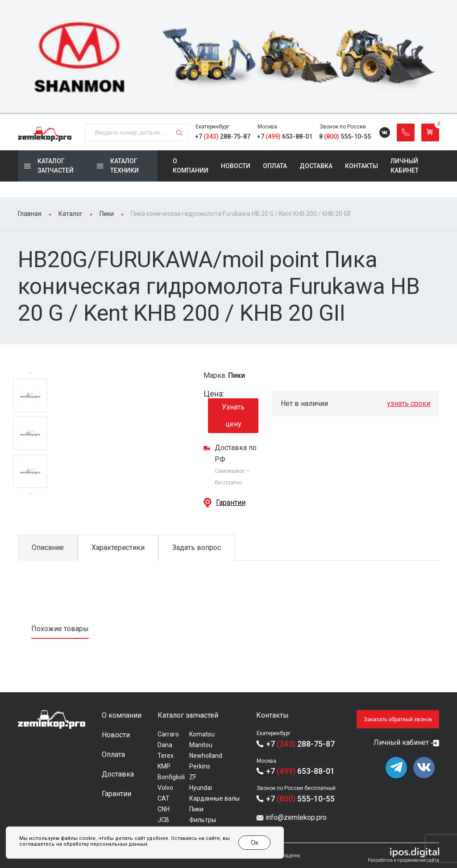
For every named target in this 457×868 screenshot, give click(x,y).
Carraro (168, 734)
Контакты (361, 166)
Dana (165, 745)
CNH (164, 809)
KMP (164, 766)
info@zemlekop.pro (296, 817)
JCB (163, 820)
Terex (166, 756)
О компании (191, 166)
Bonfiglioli (171, 777)
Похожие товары (60, 629)
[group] (228, 57)
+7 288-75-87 (223, 136)
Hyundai (201, 788)
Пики (196, 809)
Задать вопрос (197, 548)
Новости (236, 166)
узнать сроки (409, 403)
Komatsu (202, 734)
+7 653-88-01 (285, 136)
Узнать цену (233, 415)
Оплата (275, 166)
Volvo (165, 788)
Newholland (206, 756)
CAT (164, 798)
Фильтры (203, 820)
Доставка (316, 166)
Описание (48, 548)
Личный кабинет (405, 166)
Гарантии (231, 502)
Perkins (200, 766)
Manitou (201, 745)
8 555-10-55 (345, 136)
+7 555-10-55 (300, 799)
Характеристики (118, 548)
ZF (193, 777)
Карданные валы (214, 798)
